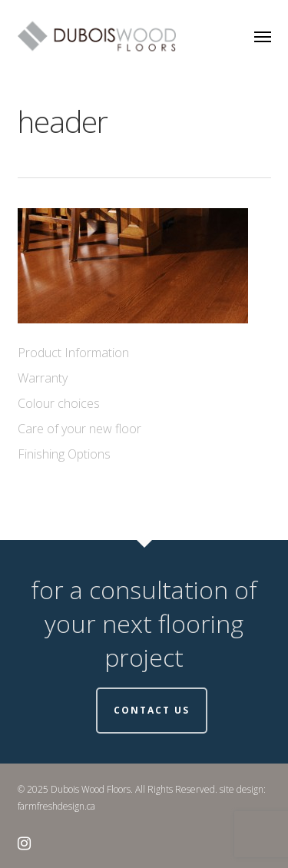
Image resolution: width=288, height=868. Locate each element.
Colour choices (59, 403)
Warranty (43, 378)
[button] (263, 36)
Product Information (73, 353)
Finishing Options (64, 454)
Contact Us (152, 710)
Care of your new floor (79, 429)
